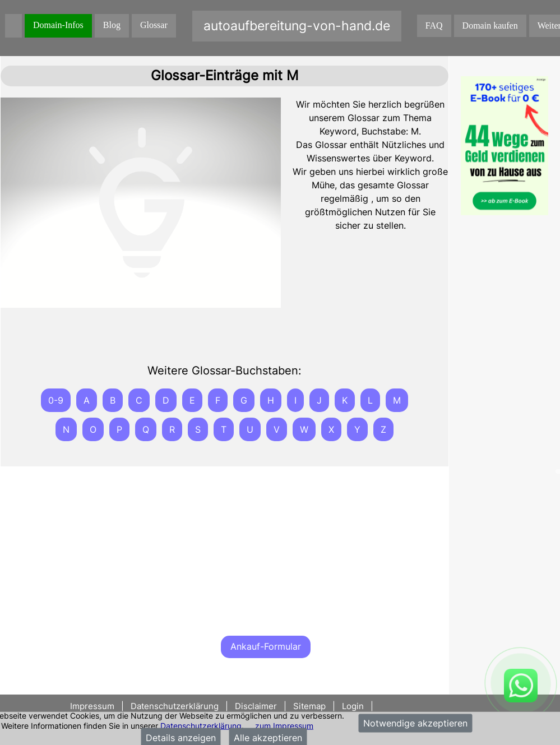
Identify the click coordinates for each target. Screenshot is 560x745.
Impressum (93, 706)
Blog (112, 25)
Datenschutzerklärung (201, 725)
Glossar (154, 25)
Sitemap (309, 706)
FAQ (434, 26)
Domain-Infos (58, 25)
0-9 (56, 400)
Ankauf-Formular (266, 646)
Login (353, 706)
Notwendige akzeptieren (415, 723)
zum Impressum (284, 725)
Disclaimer (256, 706)
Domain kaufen (490, 26)
